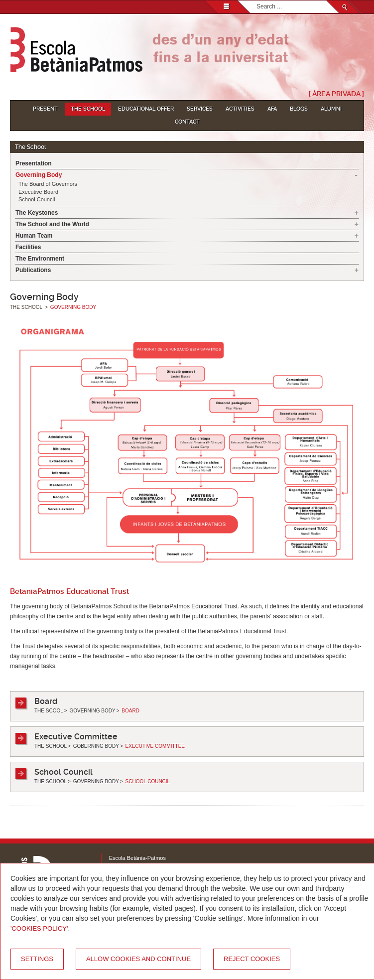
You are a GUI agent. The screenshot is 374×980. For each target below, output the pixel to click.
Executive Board (38, 192)
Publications (33, 270)
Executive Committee (76, 737)
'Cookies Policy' (39, 928)
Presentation (34, 163)
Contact (187, 122)
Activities (240, 109)
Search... (257, 1)
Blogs (299, 109)
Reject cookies (252, 959)
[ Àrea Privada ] (336, 94)
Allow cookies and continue (138, 959)
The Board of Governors (48, 184)
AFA (272, 109)
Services (200, 109)
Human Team (34, 236)
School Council (37, 199)
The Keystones (37, 213)
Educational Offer (146, 109)
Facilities (28, 247)
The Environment (40, 259)
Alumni (331, 109)
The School (88, 109)
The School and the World (52, 224)
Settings (37, 959)
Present (45, 109)
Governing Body (39, 175)
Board (46, 701)
